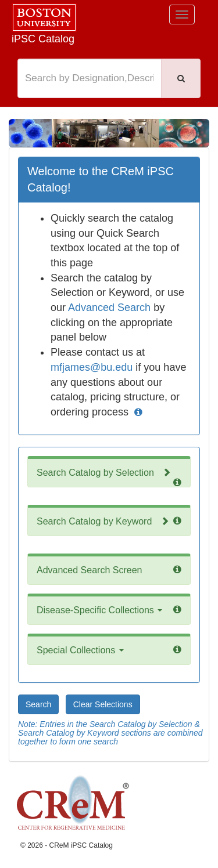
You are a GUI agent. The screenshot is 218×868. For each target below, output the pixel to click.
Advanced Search (109, 308)
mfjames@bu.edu (92, 367)
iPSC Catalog (43, 39)
